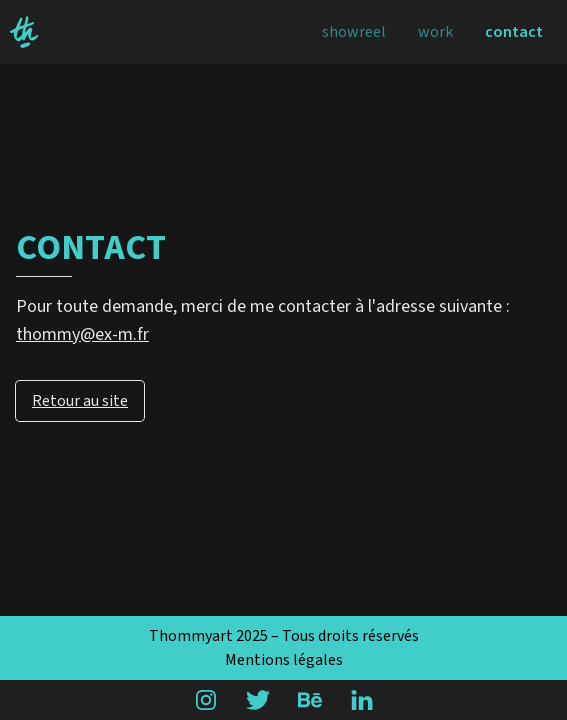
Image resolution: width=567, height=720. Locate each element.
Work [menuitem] (435, 32)
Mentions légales (284, 660)
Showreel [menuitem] (354, 32)
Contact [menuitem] (514, 32)
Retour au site (80, 401)
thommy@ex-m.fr (82, 334)
